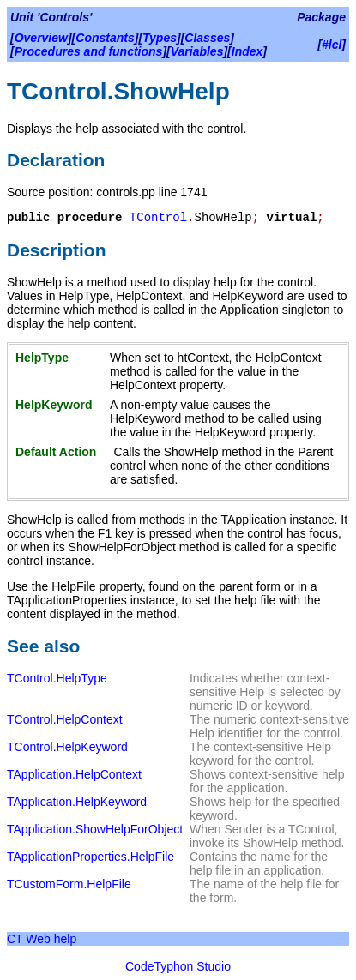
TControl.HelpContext (65, 719)
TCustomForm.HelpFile (69, 884)
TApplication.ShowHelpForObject (95, 829)
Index (247, 51)
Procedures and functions (89, 51)
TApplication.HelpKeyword (77, 802)
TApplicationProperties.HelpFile (91, 857)
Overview (41, 38)
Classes (207, 38)
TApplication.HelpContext (74, 774)
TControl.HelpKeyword (67, 747)
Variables (197, 51)
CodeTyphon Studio (178, 966)
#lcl (332, 45)
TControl (158, 218)
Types (160, 38)
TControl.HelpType (57, 678)
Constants (105, 38)
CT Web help (42, 939)
